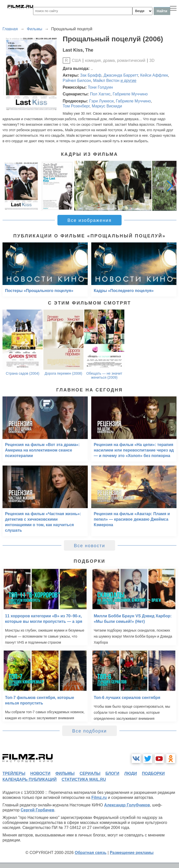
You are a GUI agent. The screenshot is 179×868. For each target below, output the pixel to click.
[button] (170, 186)
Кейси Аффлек (154, 75)
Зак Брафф (91, 75)
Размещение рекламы (132, 853)
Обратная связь (91, 853)
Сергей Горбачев (37, 810)
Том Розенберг (76, 106)
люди (131, 773)
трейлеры (14, 773)
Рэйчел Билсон (77, 81)
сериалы (90, 773)
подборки (153, 773)
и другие (128, 81)
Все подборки (89, 731)
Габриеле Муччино (130, 94)
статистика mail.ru (84, 779)
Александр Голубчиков (127, 805)
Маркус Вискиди (107, 106)
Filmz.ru (99, 798)
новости (40, 773)
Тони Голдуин (100, 87)
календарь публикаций (30, 779)
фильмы (65, 773)
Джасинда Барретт (121, 75)
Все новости (90, 546)
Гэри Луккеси (101, 101)
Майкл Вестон (106, 81)
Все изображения (89, 220)
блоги (112, 773)
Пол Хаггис (100, 94)
